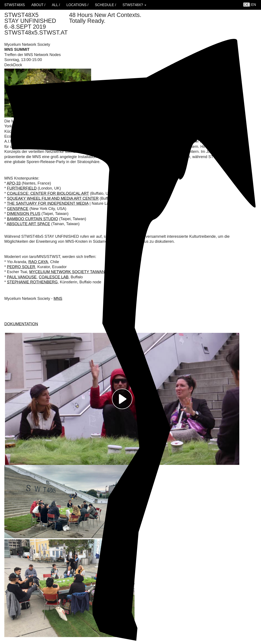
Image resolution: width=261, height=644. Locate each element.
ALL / (56, 5)
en (254, 5)
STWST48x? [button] (134, 5)
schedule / (105, 5)
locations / (77, 5)
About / (38, 5)
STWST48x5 (15, 5)
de (247, 5)
